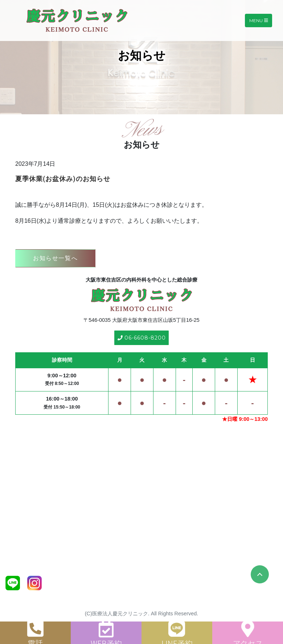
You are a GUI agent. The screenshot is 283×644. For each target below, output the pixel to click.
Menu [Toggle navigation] (259, 20)
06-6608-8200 (142, 338)
